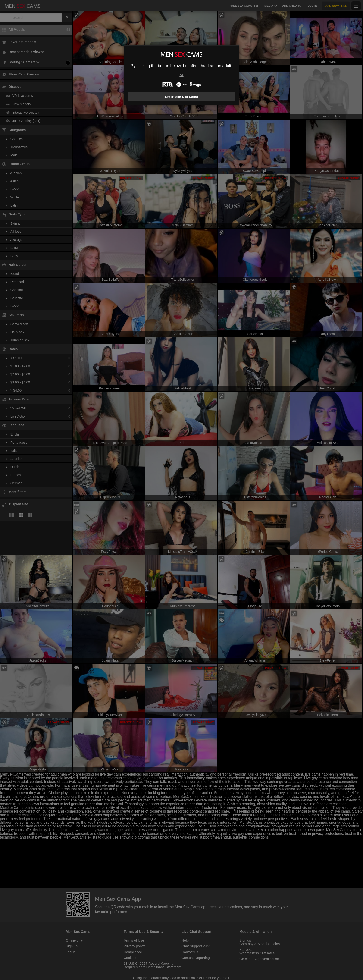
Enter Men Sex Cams (181, 97)
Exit (181, 75)
